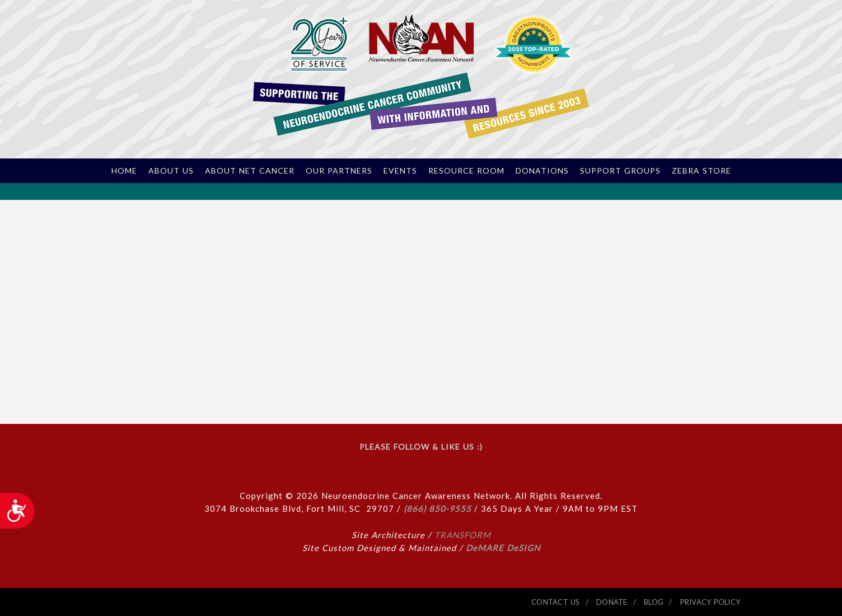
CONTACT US (556, 602)
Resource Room (466, 171)
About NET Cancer (250, 171)
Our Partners (339, 171)
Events (400, 171)
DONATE (612, 602)
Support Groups (620, 171)
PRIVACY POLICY (710, 602)
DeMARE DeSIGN (503, 548)
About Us (171, 171)
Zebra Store (701, 171)
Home (124, 171)
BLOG (654, 602)
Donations (542, 171)
